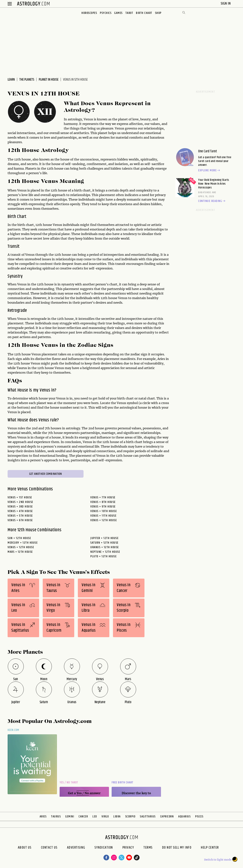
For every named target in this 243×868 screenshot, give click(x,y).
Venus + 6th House (20, 520)
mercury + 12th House (23, 543)
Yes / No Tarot (69, 783)
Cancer (83, 817)
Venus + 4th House (20, 511)
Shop (158, 13)
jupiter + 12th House (104, 538)
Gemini (70, 817)
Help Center (210, 848)
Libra (117, 817)
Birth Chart (144, 13)
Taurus (56, 817)
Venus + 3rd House (20, 507)
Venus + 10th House (104, 511)
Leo (95, 817)
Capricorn (167, 817)
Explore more (210, 171)
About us (25, 848)
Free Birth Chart (122, 783)
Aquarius (184, 817)
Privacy (128, 848)
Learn (11, 80)
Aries (43, 817)
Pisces (199, 817)
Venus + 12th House (104, 520)
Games (118, 13)
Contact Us (49, 848)
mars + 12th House (20, 552)
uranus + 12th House (105, 547)
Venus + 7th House (103, 498)
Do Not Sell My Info (177, 848)
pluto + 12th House (103, 556)
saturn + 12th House (104, 543)
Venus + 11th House (103, 516)
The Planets (27, 80)
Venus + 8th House (103, 502)
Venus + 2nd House (20, 502)
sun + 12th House (19, 538)
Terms (148, 848)
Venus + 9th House (103, 507)
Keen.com (13, 730)
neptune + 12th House (105, 552)
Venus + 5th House (20, 516)
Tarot (129, 13)
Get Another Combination (46, 474)
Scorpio (130, 817)
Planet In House (49, 80)
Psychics (106, 13)
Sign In (226, 4)
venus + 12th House (21, 547)
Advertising (76, 848)
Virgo (105, 817)
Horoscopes (89, 13)
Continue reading (212, 201)
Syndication (104, 848)
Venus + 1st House (20, 498)
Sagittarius (148, 817)
